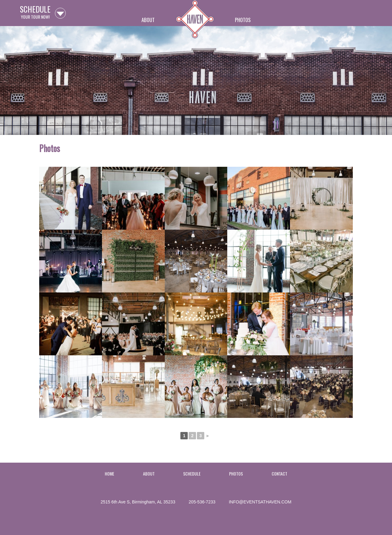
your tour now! (35, 13)
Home (195, 22)
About (148, 20)
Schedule (192, 474)
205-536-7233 (202, 502)
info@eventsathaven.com (260, 502)
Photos (243, 20)
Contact (279, 474)
